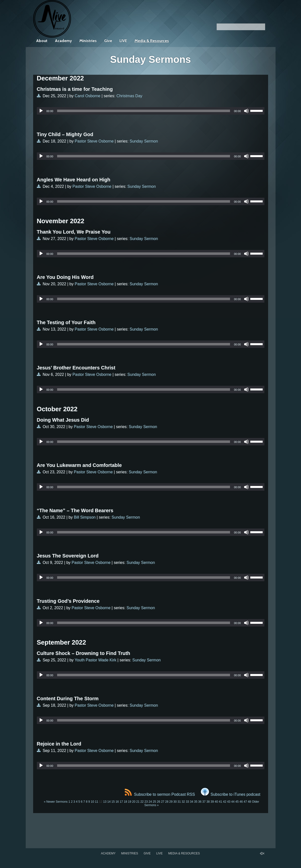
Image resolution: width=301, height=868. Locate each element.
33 (187, 802)
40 (216, 802)
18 (126, 802)
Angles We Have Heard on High (74, 180)
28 (167, 802)
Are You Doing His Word (65, 277)
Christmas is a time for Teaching (75, 89)
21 (138, 802)
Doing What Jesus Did (63, 420)
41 (220, 802)
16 (117, 802)
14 (109, 802)
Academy (63, 41)
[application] (151, 111)
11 (97, 802)
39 (212, 802)
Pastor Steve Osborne (94, 141)
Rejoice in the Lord (59, 744)
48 (249, 802)
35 (196, 802)
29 (171, 802)
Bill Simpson (85, 517)
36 (200, 802)
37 (204, 802)
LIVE (123, 41)
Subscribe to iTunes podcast (231, 794)
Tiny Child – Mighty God (65, 134)
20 (134, 802)
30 (175, 802)
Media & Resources (152, 41)
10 (92, 802)
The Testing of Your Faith (66, 322)
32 (183, 802)
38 (208, 802)
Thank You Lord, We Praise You (74, 232)
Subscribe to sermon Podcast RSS (160, 794)
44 (233, 802)
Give (108, 41)
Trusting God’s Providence (68, 601)
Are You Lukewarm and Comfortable (79, 465)
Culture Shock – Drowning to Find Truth (84, 653)
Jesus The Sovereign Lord (68, 556)
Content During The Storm (68, 699)
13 (105, 802)
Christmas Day (129, 96)
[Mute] (246, 111)
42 (224, 802)
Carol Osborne (88, 96)
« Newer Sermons (56, 802)
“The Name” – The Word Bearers (75, 510)
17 (121, 802)
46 (241, 802)
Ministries (88, 41)
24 (150, 802)
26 (158, 802)
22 (142, 802)
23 (146, 802)
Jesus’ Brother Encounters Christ (76, 368)
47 (245, 802)
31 (179, 802)
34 (192, 802)
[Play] (41, 111)
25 (154, 802)
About (42, 41)
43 (229, 802)
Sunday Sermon (144, 141)
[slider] (144, 111)
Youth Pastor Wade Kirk (96, 660)
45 (237, 802)
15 (113, 802)
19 (129, 802)
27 (163, 802)
